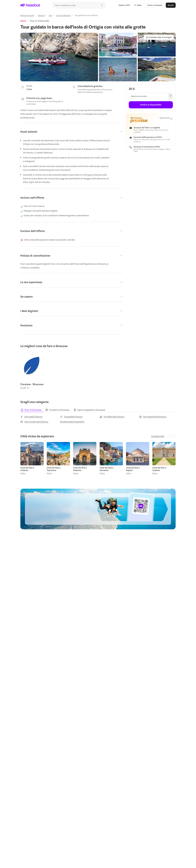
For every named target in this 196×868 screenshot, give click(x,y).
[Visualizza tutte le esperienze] (72, 422)
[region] (98, 370)
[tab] (33, 410)
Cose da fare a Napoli (133, 469)
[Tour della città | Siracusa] (112, 417)
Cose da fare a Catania (27, 469)
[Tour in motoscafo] (63, 15)
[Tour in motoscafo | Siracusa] (34, 422)
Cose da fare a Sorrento (106, 469)
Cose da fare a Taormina (54, 469)
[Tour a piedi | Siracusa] (31, 417)
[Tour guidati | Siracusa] (71, 417)
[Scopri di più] (166, 118)
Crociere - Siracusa (32, 384)
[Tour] (50, 15)
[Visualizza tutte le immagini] (159, 37)
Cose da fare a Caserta (159, 469)
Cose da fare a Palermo (80, 469)
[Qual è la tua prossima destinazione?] (79, 5)
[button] (138, 5)
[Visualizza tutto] (158, 436)
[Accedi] (171, 5)
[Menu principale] (27, 15)
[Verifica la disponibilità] (151, 105)
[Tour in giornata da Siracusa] (153, 417)
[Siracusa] (41, 15)
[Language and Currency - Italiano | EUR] (124, 5)
